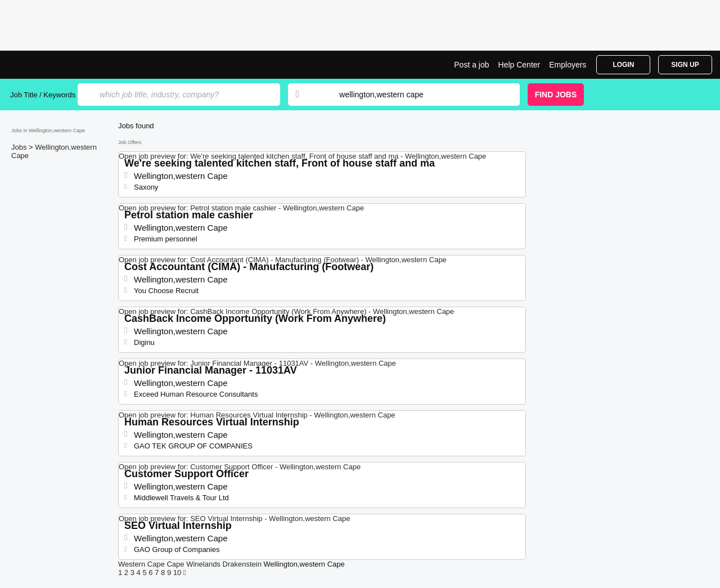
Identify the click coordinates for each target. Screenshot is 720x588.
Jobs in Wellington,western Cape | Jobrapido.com (52, 65)
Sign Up (685, 65)
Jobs (20, 147)
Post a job (471, 65)
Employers (568, 65)
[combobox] (418, 95)
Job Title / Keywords (43, 95)
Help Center (519, 65)
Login (623, 65)
